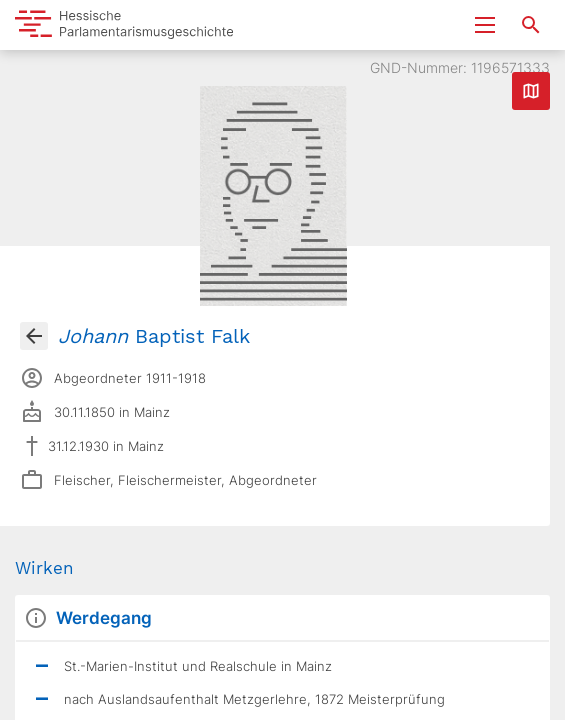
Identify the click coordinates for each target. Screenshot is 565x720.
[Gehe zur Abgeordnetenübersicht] (34, 336)
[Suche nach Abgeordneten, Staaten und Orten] (531, 25)
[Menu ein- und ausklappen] (485, 25)
